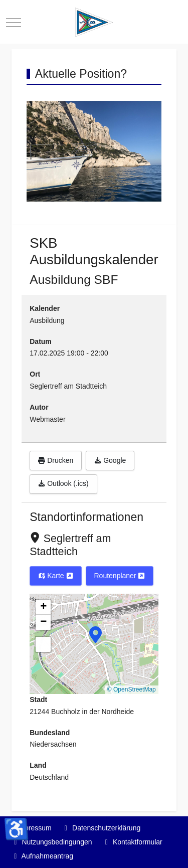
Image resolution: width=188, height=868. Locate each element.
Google (110, 460)
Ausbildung (47, 320)
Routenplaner (120, 576)
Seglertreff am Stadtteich (70, 545)
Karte (55, 576)
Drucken (56, 460)
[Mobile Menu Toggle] (14, 22)
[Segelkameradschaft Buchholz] (94, 22)
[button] (96, 634)
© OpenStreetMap (132, 689)
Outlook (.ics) (63, 483)
